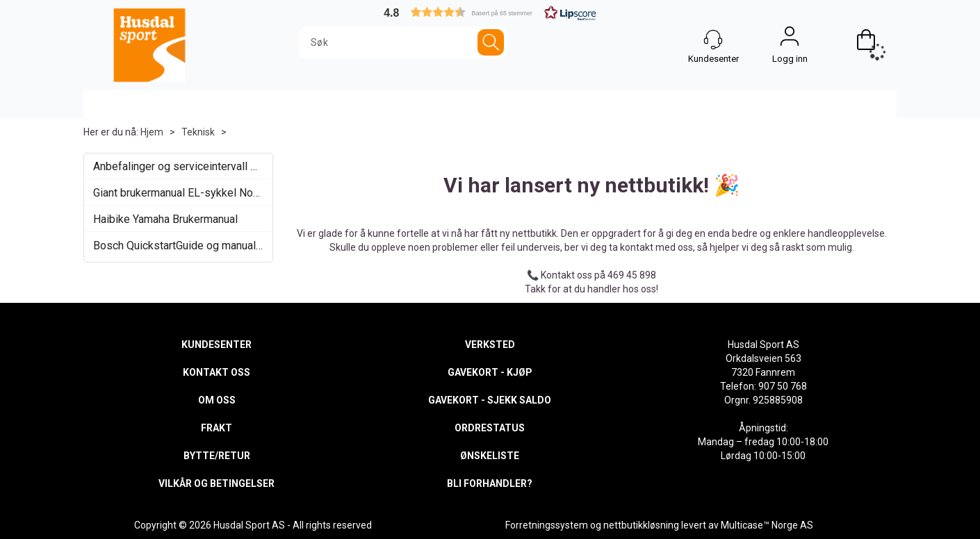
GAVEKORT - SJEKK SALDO (490, 400)
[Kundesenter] (713, 40)
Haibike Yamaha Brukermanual (165, 219)
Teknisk (198, 132)
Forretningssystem (547, 525)
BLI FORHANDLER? (490, 483)
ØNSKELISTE (490, 456)
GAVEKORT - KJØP (490, 372)
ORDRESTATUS (490, 428)
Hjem (152, 132)
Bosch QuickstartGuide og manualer (178, 246)
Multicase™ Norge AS (767, 525)
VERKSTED (490, 345)
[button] (490, 12)
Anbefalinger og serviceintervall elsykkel (178, 166)
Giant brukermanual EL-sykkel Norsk (178, 193)
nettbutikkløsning (641, 525)
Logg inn (790, 40)
